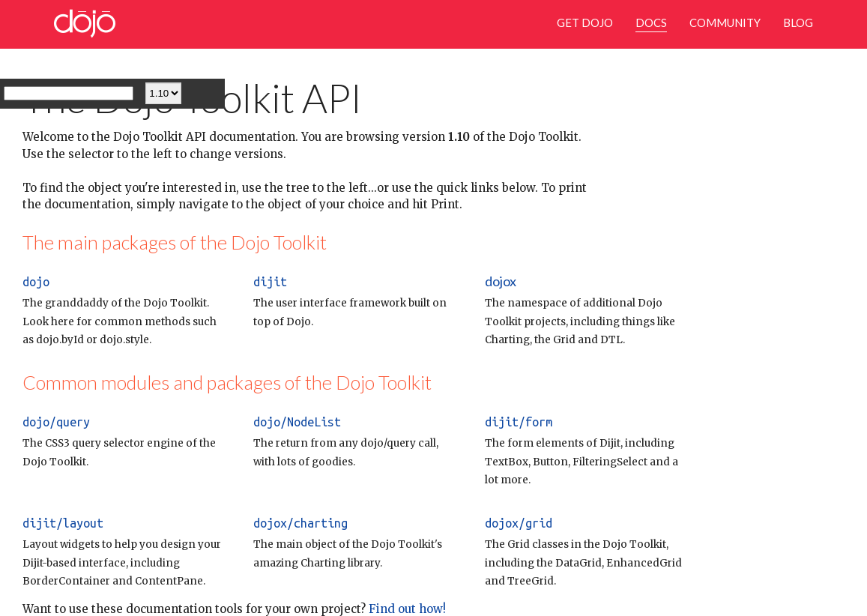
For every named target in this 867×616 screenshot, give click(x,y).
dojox (501, 281)
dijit (270, 282)
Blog (798, 22)
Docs (651, 22)
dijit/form (519, 422)
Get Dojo (585, 22)
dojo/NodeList (297, 422)
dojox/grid (519, 523)
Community (725, 22)
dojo (36, 282)
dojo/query (56, 422)
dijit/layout (63, 523)
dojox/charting (300, 523)
